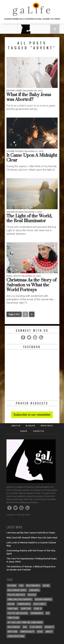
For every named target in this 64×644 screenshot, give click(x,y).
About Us (16, 426)
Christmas (13, 608)
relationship (14, 627)
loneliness (34, 590)
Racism (11, 604)
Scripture (26, 608)
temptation (13, 618)
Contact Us (38, 431)
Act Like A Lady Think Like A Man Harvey (25, 622)
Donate (24, 431)
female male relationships (20, 599)
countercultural (16, 636)
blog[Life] (30, 426)
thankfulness (24, 604)
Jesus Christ (40, 604)
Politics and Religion (18, 613)
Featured (12, 585)
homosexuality (27, 631)
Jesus (40, 631)
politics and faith (16, 595)
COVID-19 (38, 608)
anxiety (49, 631)
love (21, 585)
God (25, 627)
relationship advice (17, 590)
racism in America (43, 599)
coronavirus (37, 613)
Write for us (47, 426)
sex (48, 613)
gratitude (12, 631)
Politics (32, 595)
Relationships (33, 585)
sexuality (49, 627)
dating (46, 585)
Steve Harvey (36, 627)
